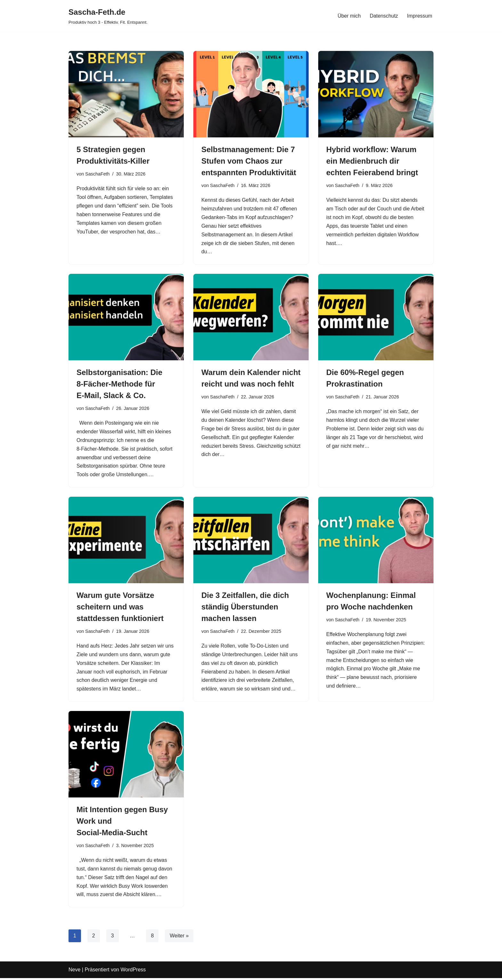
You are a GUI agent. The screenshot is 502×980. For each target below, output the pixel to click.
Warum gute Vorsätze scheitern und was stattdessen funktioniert (120, 608)
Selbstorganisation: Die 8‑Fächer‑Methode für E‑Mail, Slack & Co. (119, 384)
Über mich (349, 16)
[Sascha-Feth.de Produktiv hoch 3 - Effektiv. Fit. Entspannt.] (108, 16)
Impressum (420, 16)
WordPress (133, 972)
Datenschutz (384, 16)
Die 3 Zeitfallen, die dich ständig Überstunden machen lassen (245, 608)
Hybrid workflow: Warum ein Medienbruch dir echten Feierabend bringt (372, 161)
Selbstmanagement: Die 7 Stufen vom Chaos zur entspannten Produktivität (249, 161)
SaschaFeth (97, 174)
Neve (74, 972)
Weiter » (179, 938)
